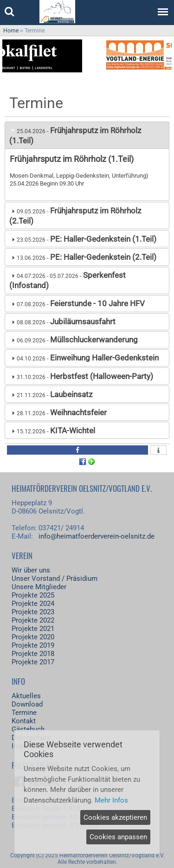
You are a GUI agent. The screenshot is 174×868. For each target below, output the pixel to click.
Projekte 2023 (33, 612)
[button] (77, 450)
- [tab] (75, 135)
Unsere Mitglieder (39, 587)
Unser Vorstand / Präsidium (55, 579)
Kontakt (24, 721)
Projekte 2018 (33, 654)
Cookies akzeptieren (115, 817)
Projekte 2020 (33, 637)
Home (11, 31)
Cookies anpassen (118, 837)
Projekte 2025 (33, 595)
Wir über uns (31, 570)
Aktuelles (26, 696)
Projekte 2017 (33, 662)
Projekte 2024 (33, 604)
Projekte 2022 (33, 620)
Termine (24, 713)
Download (27, 704)
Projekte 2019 (33, 645)
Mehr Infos (111, 800)
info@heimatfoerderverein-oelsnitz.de (97, 536)
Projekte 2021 (33, 629)
